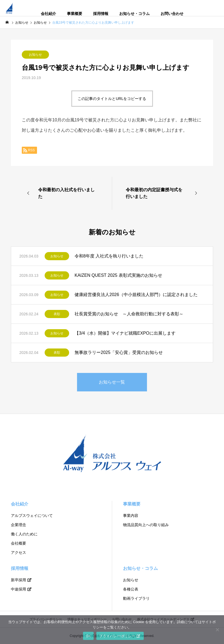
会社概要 (19, 543)
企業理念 (19, 525)
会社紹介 (48, 14)
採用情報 (101, 14)
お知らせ (35, 55)
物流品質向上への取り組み (146, 525)
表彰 (57, 314)
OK (88, 636)
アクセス (19, 552)
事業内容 (131, 516)
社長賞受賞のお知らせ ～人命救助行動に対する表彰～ (129, 314)
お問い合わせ (172, 14)
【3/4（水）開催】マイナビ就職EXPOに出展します (125, 333)
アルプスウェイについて (32, 516)
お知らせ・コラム (134, 14)
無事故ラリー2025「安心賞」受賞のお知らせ (119, 352)
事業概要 (75, 14)
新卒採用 (19, 580)
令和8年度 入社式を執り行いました (109, 256)
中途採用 (19, 589)
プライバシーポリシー (117, 636)
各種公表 (131, 589)
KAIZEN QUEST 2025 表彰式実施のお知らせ (118, 275)
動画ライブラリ (136, 598)
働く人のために (24, 534)
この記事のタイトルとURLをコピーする (112, 99)
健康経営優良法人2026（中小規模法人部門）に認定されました (136, 295)
